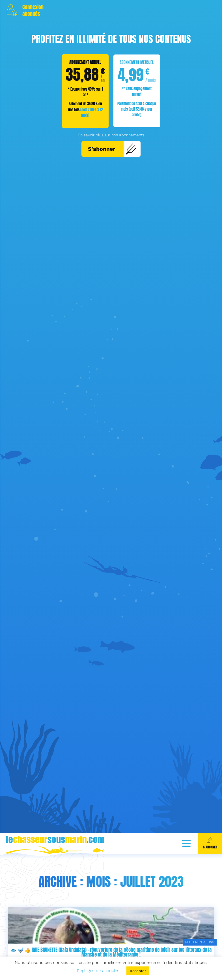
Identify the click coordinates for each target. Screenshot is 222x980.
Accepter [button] (138, 971)
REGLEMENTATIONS (200, 942)
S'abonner (113, 149)
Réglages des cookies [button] (98, 971)
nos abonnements (128, 135)
